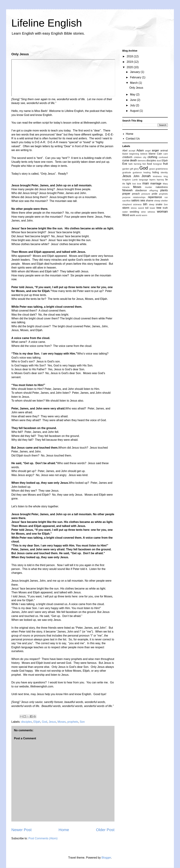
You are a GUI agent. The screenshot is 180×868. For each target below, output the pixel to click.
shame (150, 201)
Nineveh (127, 190)
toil (147, 208)
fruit (165, 164)
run (166, 197)
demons (142, 161)
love (139, 184)
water (125, 212)
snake (159, 204)
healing (147, 172)
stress (134, 208)
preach (136, 194)
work (132, 215)
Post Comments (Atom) (43, 838)
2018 (130, 56)
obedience (141, 190)
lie (167, 180)
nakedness (162, 187)
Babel (125, 154)
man (145, 183)
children (138, 157)
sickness (137, 204)
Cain (160, 154)
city (145, 157)
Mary (165, 184)
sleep (152, 204)
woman (162, 211)
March (134, 83)
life (124, 184)
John (136, 176)
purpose (126, 197)
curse (126, 160)
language (144, 180)
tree (159, 208)
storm (126, 208)
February (136, 77)
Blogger (106, 858)
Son (82, 722)
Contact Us (133, 139)
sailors (135, 200)
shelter (164, 201)
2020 (130, 67)
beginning (134, 154)
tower (152, 208)
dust (159, 161)
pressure (146, 194)
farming (138, 164)
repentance (155, 197)
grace (152, 169)
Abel (125, 151)
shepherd (127, 204)
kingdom (127, 180)
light (129, 184)
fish (144, 164)
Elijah (37, 722)
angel (148, 151)
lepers (152, 180)
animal (164, 151)
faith (131, 164)
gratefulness (162, 169)
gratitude (127, 172)
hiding (156, 172)
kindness (157, 176)
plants (164, 190)
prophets (73, 722)
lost (134, 184)
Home (64, 830)
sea (143, 200)
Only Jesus (136, 88)
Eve (125, 164)
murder (149, 187)
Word (126, 215)
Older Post (105, 830)
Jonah (146, 176)
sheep (157, 201)
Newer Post (21, 830)
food (149, 164)
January (135, 72)
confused (163, 157)
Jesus (52, 722)
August (135, 111)
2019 (130, 62)
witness (151, 212)
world (138, 215)
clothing (152, 157)
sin (145, 204)
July (133, 105)
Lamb (135, 180)
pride (154, 194)
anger (155, 150)
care (166, 154)
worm (144, 215)
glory (136, 169)
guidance (137, 172)
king (166, 176)
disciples (26, 722)
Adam (140, 150)
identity (164, 172)
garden (126, 169)
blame (152, 154)
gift (132, 169)
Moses (62, 722)
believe (144, 154)
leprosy (160, 180)
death (134, 160)
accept (132, 151)
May (133, 94)
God (44, 722)
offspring (154, 190)
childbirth (127, 157)
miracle (126, 187)
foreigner (158, 164)
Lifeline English (47, 23)
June (133, 100)
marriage (156, 183)
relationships (139, 197)
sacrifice (126, 201)
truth (165, 208)
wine (143, 212)
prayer (126, 194)
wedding (134, 212)
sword (141, 208)
